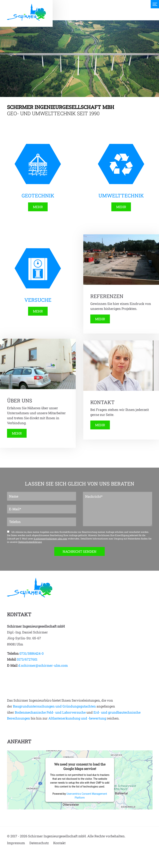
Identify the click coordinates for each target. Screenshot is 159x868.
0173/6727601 (27, 659)
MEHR (38, 207)
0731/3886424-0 (31, 653)
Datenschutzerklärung (30, 542)
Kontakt (59, 843)
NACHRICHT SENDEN (79, 551)
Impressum (16, 843)
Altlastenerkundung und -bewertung (77, 718)
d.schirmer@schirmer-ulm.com (51, 539)
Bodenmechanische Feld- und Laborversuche (50, 712)
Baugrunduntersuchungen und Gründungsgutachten (54, 706)
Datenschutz (39, 843)
